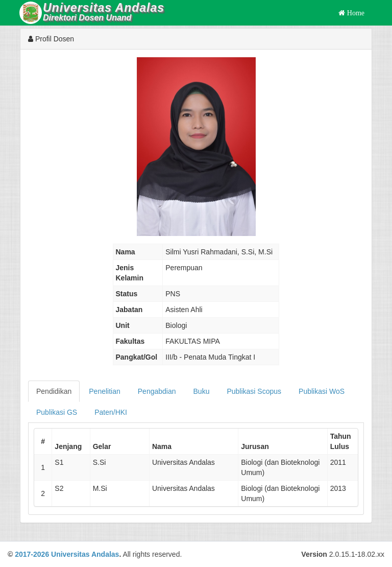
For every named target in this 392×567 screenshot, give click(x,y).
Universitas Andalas (85, 554)
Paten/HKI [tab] (111, 412)
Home (355, 13)
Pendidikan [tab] (54, 391)
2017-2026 (32, 554)
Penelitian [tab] (105, 391)
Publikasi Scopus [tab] (254, 391)
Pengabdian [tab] (157, 391)
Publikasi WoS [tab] (322, 391)
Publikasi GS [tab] (57, 412)
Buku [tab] (202, 391)
